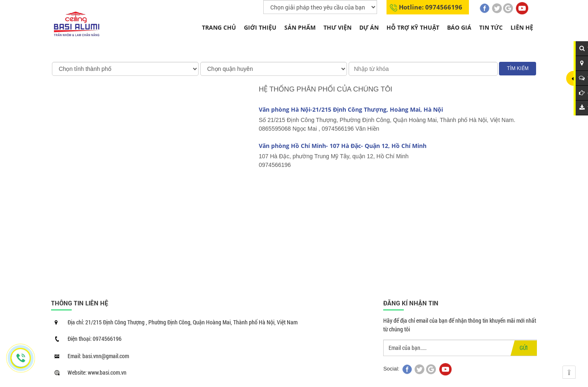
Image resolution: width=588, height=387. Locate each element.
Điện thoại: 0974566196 (95, 339)
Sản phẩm (300, 27)
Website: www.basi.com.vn (97, 372)
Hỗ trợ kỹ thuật (413, 27)
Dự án (369, 27)
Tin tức (491, 27)
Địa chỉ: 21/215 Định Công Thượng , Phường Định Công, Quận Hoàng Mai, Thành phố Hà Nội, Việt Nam (183, 322)
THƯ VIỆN (337, 27)
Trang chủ (219, 27)
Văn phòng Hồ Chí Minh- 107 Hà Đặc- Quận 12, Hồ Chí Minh (343, 146)
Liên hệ (522, 27)
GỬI (524, 348)
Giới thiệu (260, 27)
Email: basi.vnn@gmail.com (98, 356)
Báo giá (459, 27)
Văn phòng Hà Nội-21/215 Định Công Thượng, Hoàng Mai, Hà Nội (351, 109)
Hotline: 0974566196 (431, 7)
